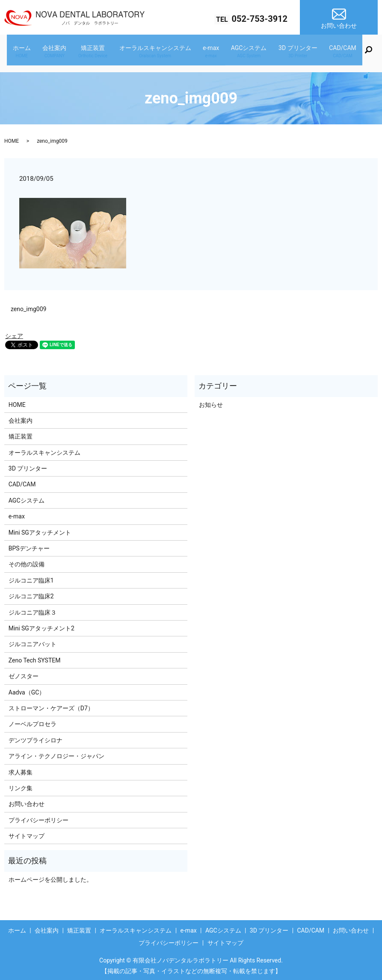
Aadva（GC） (27, 689)
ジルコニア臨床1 (31, 577)
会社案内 (66, 53)
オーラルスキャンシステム (157, 53)
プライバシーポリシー (38, 817)
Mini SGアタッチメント (40, 530)
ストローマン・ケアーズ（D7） (51, 705)
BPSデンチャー (29, 545)
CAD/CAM (327, 53)
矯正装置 (100, 53)
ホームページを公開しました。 (50, 877)
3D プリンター (286, 53)
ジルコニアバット (33, 641)
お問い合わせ (27, 801)
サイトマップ (27, 833)
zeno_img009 (28, 306)
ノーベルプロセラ (33, 721)
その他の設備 (27, 562)
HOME (12, 138)
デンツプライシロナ (36, 737)
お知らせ (211, 402)
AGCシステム (242, 53)
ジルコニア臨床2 (31, 593)
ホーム (38, 53)
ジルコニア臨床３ (33, 609)
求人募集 (21, 769)
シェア (14, 333)
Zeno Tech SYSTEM (35, 657)
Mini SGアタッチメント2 (41, 625)
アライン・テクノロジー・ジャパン (56, 753)
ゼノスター (24, 673)
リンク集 (21, 785)
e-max (209, 53)
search (355, 54)
